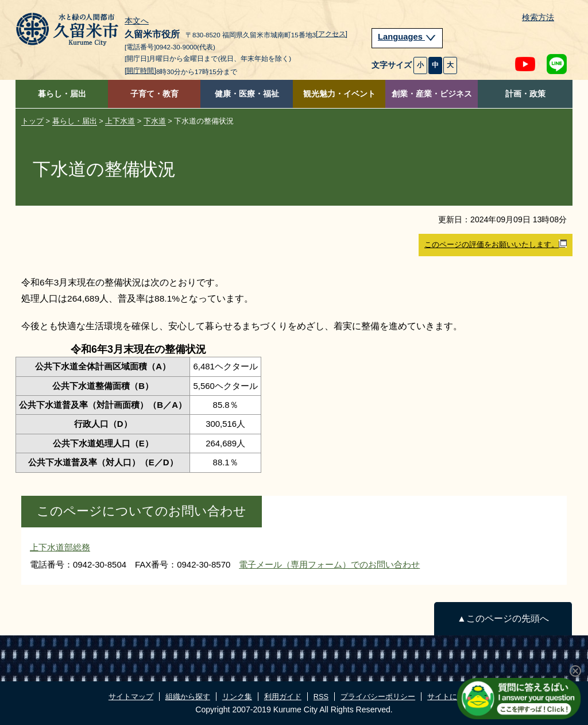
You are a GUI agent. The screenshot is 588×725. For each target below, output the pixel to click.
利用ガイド (283, 697)
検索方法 (538, 18)
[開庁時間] (140, 71)
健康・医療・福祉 (247, 94)
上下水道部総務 (60, 547)
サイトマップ (131, 697)
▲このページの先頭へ (503, 618)
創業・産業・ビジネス (432, 94)
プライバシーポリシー (378, 697)
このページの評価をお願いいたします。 (496, 244)
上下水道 (120, 121)
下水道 (155, 121)
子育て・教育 (154, 94)
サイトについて (453, 697)
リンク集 (237, 697)
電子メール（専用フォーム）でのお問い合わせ (329, 564)
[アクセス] (332, 34)
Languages (407, 37)
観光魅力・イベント (339, 94)
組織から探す (188, 697)
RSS (321, 697)
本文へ (137, 21)
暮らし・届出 (62, 94)
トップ (32, 121)
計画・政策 (525, 94)
